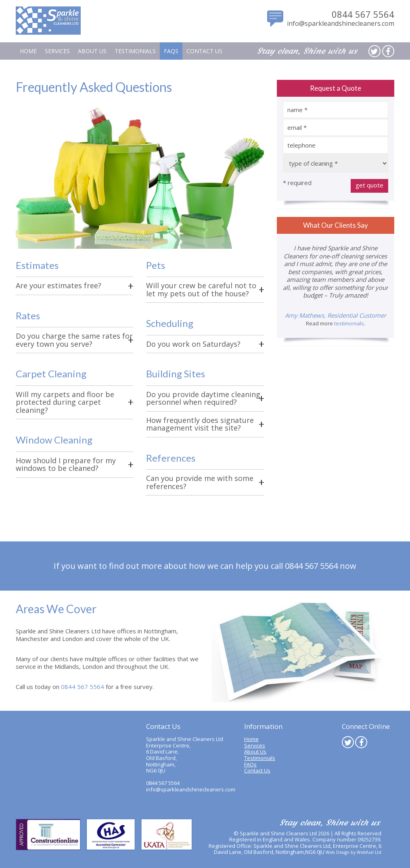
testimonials (349, 323)
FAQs (171, 51)
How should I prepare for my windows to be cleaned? (66, 464)
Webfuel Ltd (369, 852)
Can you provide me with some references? (200, 482)
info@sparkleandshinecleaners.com (341, 23)
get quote (369, 185)
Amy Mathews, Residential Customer (336, 315)
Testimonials (135, 51)
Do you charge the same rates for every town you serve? (74, 340)
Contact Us (204, 51)
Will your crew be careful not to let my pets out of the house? (201, 289)
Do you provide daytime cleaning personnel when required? (203, 398)
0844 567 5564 (363, 14)
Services (57, 51)
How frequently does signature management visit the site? (200, 424)
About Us (92, 51)
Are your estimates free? (59, 285)
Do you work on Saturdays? (193, 344)
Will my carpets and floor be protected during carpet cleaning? (65, 402)
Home (28, 51)
